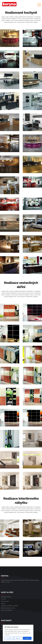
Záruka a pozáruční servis (8, 608)
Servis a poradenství (7, 610)
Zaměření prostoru (6, 597)
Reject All (18, 638)
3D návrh (3, 599)
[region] (18, 633)
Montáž (3, 604)
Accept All (27, 638)
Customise (9, 638)
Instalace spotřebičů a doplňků (9, 606)
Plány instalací (5, 601)
